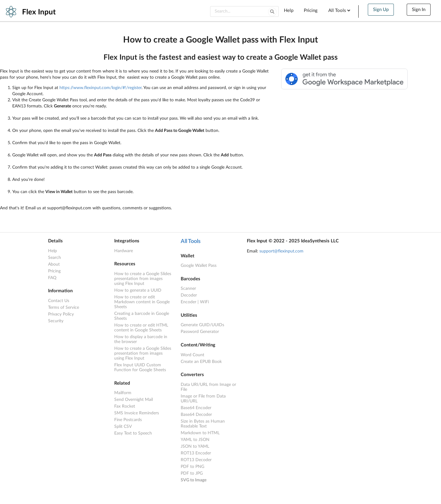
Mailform (123, 393)
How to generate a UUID (138, 290)
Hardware (124, 251)
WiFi (204, 302)
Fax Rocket (125, 406)
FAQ (52, 278)
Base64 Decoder (196, 415)
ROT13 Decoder (196, 460)
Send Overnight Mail (134, 400)
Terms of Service (64, 308)
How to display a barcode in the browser (141, 339)
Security (56, 321)
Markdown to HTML (200, 433)
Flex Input (39, 12)
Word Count (192, 355)
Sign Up (381, 10)
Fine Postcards (128, 420)
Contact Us (59, 301)
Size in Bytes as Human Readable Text (203, 424)
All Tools (340, 11)
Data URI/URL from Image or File (208, 387)
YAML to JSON (195, 440)
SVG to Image (194, 480)
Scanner (188, 289)
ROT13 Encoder (196, 453)
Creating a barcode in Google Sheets (142, 316)
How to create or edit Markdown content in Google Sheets (142, 302)
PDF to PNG (192, 467)
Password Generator (200, 332)
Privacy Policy (61, 314)
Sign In (419, 10)
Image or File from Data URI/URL (203, 399)
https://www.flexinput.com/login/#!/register (100, 88)
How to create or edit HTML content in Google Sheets (141, 328)
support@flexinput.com (281, 251)
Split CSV (123, 427)
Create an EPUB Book (201, 362)
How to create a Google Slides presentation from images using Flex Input (143, 279)
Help (289, 11)
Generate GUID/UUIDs (202, 325)
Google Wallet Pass (199, 266)
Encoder (188, 302)
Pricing (311, 11)
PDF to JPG (192, 473)
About (54, 264)
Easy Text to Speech (133, 433)
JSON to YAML (195, 446)
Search (55, 258)
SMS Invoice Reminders (137, 413)
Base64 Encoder (196, 408)
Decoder (189, 295)
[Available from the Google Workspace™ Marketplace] (345, 88)
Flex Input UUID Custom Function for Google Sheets (140, 368)
